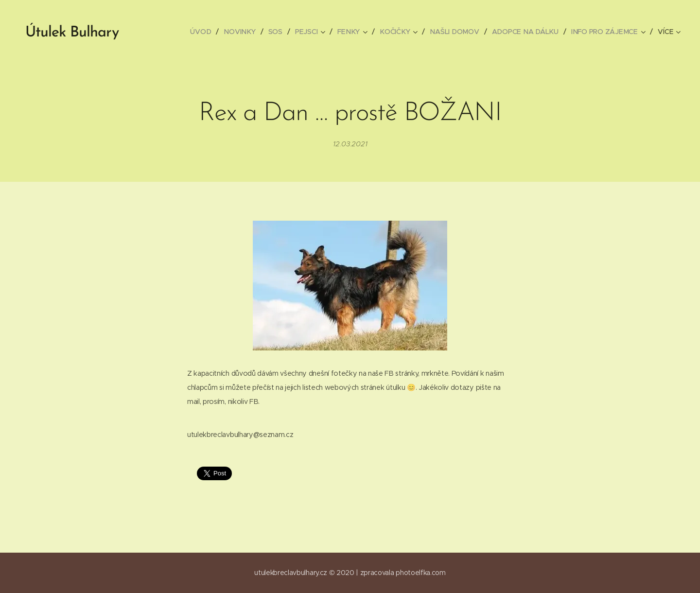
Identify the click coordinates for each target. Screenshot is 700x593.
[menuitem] (206, 32)
